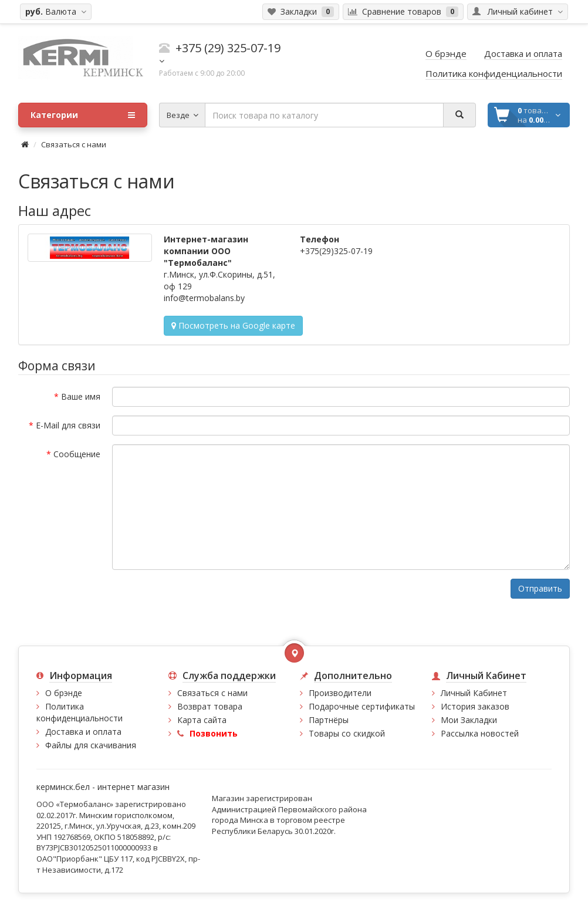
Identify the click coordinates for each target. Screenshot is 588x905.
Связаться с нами (74, 144)
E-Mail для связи (68, 425)
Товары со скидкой (347, 733)
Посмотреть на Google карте (233, 325)
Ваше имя (81, 396)
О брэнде (64, 693)
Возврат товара (210, 706)
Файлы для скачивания (91, 745)
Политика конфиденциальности (80, 712)
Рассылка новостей (480, 733)
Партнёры (329, 720)
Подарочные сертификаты (362, 706)
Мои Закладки (469, 720)
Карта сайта (202, 720)
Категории (83, 115)
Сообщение (77, 454)
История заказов (475, 706)
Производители (340, 693)
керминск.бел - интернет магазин (103, 787)
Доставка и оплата (83, 732)
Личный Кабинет (474, 693)
